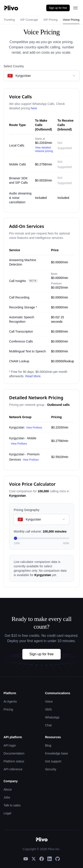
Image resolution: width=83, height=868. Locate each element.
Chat (48, 725)
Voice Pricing (71, 20)
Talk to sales (12, 805)
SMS (48, 709)
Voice (49, 701)
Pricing (8, 709)
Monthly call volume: (40, 531)
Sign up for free (58, 8)
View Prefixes (34, 428)
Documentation (14, 753)
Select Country (14, 66)
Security (51, 769)
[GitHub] (58, 859)
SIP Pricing (50, 20)
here (34, 108)
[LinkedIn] (50, 859)
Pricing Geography (27, 510)
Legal (7, 813)
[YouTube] (26, 859)
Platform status (14, 761)
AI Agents (10, 701)
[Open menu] (75, 8)
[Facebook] (42, 859)
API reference (13, 769)
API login (10, 745)
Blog (48, 745)
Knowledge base (57, 753)
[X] (34, 859)
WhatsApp (52, 717)
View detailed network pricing (44, 149)
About (8, 789)
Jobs (7, 797)
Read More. (33, 376)
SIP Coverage (29, 20)
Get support (53, 761)
